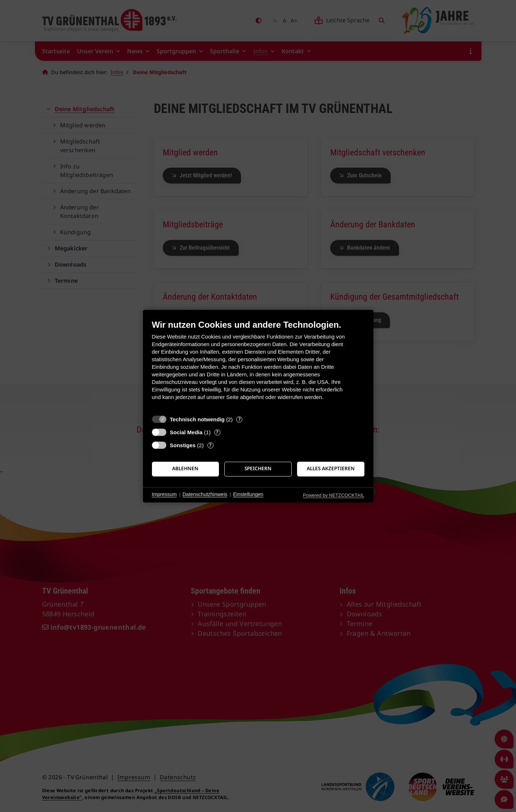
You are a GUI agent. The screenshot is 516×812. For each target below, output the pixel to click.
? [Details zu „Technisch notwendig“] (239, 419)
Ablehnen (185, 469)
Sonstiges (183, 445)
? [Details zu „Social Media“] (217, 432)
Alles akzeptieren (331, 469)
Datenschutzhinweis (205, 495)
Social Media (186, 432)
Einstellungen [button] (248, 495)
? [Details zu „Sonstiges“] (210, 445)
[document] (258, 365)
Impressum (164, 495)
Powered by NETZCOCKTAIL (333, 495)
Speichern (258, 469)
